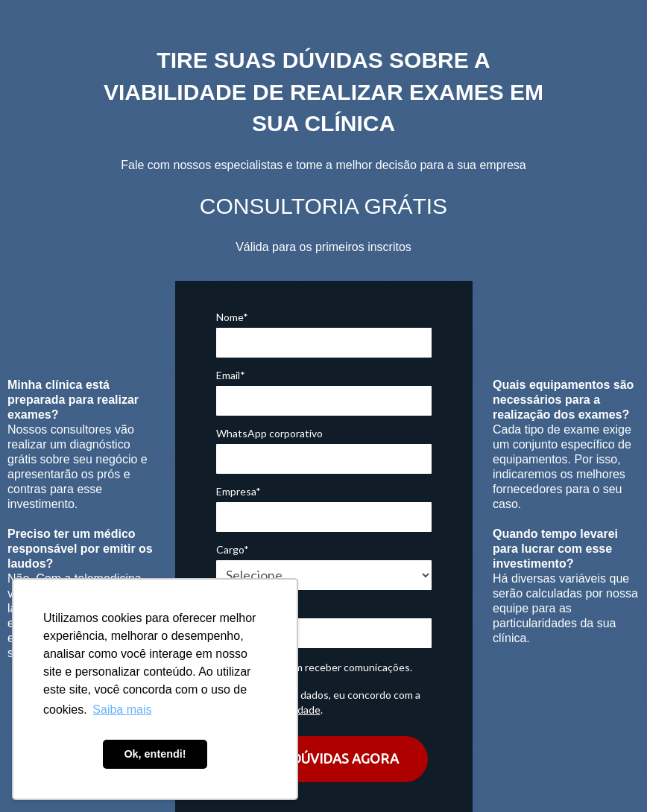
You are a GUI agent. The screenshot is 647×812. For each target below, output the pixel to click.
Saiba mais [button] (122, 710)
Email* (231, 375)
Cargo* (233, 549)
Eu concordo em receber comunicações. (314, 667)
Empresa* (239, 491)
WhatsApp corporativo (269, 433)
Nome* (232, 317)
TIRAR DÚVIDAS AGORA (323, 758)
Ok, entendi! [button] (155, 754)
